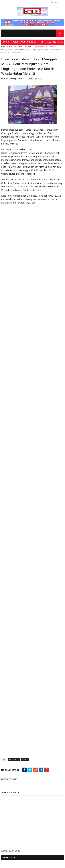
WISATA (28, 47)
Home (4, 47)
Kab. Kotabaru (15, 47)
